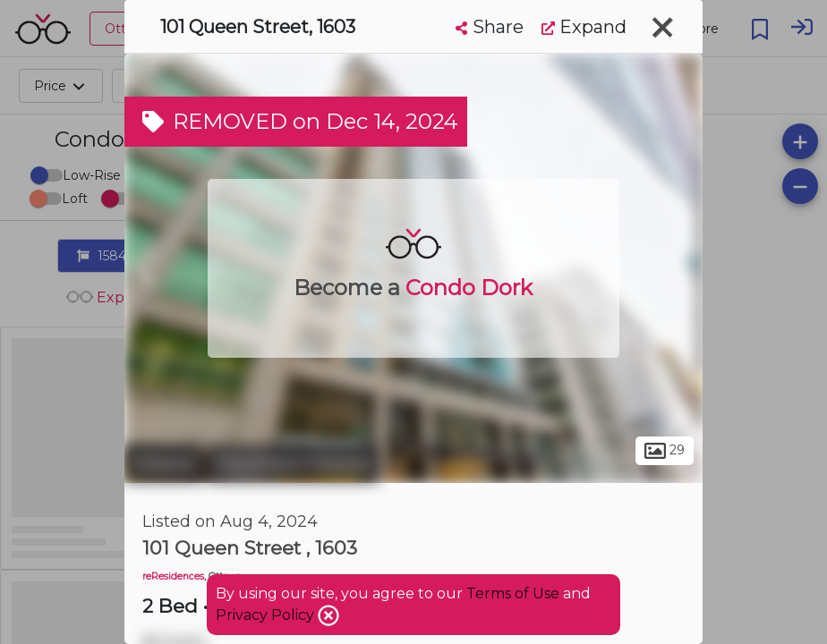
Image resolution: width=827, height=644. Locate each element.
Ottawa (163, 463)
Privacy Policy (267, 615)
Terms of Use (513, 593)
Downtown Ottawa (293, 463)
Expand (584, 27)
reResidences (173, 576)
